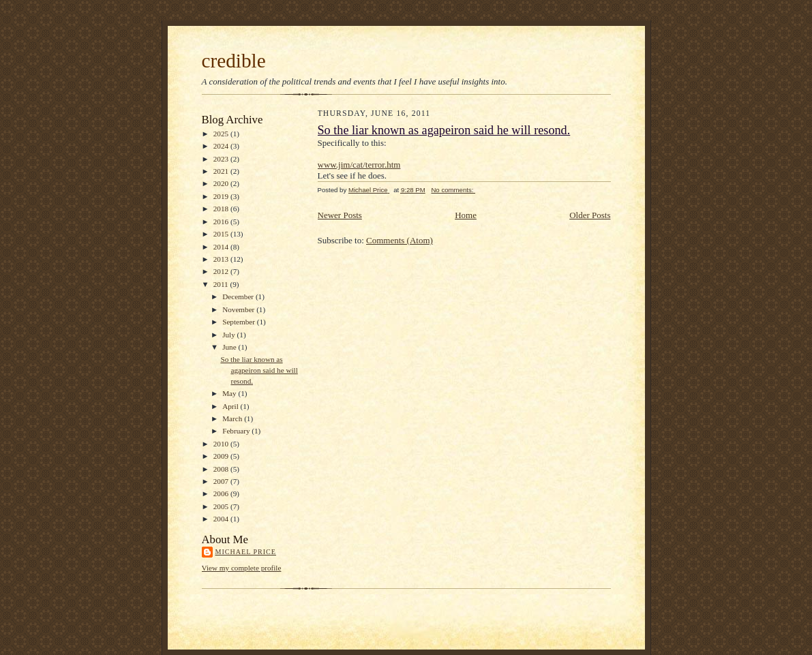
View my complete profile (242, 568)
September (240, 322)
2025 (222, 134)
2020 (222, 183)
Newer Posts (340, 215)
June (230, 347)
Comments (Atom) (400, 240)
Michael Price (246, 552)
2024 (222, 146)
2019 (222, 196)
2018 (222, 209)
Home (466, 215)
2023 (222, 159)
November (239, 309)
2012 (222, 271)
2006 (222, 493)
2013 (222, 259)
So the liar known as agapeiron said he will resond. (259, 370)
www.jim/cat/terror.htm (359, 165)
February (237, 431)
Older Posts (590, 215)
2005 (222, 506)
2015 (222, 234)
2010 (222, 444)
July (229, 335)
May (230, 393)
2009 (222, 456)
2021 (222, 171)
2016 (222, 222)
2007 (222, 481)
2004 (222, 519)
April (231, 406)
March (233, 418)
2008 (222, 469)
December (239, 296)
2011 (222, 284)
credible (234, 61)
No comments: (453, 190)
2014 (222, 247)
